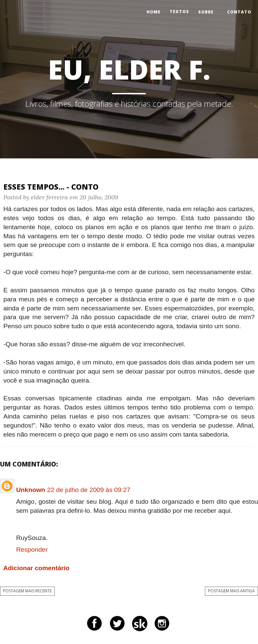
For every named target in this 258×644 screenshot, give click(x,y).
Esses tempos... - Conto (51, 187)
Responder (32, 550)
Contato (239, 12)
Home (154, 12)
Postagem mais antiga (231, 591)
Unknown (31, 490)
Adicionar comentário (36, 568)
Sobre (206, 12)
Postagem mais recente (27, 591)
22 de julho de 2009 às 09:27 (89, 490)
